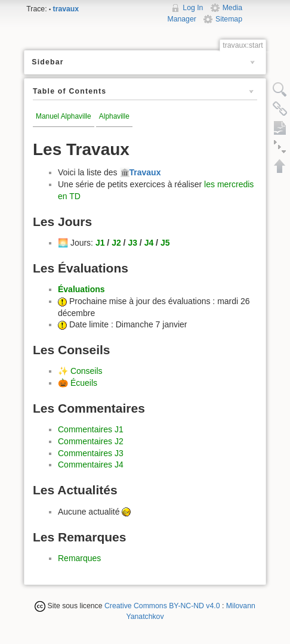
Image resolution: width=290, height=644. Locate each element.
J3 (132, 243)
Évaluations (81, 289)
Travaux (145, 172)
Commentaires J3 (91, 453)
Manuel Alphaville (64, 116)
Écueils (84, 383)
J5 (165, 243)
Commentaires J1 (91, 429)
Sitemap (229, 19)
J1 (100, 243)
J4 (149, 243)
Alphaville (114, 116)
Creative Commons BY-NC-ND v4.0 (162, 606)
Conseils (87, 371)
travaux (66, 9)
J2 (116, 243)
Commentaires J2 (91, 441)
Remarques (79, 558)
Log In (193, 8)
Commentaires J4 (91, 465)
